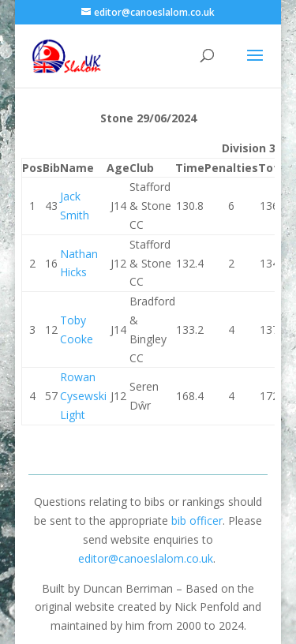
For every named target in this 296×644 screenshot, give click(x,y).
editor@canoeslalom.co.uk (146, 558)
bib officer (197, 520)
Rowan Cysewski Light (83, 396)
